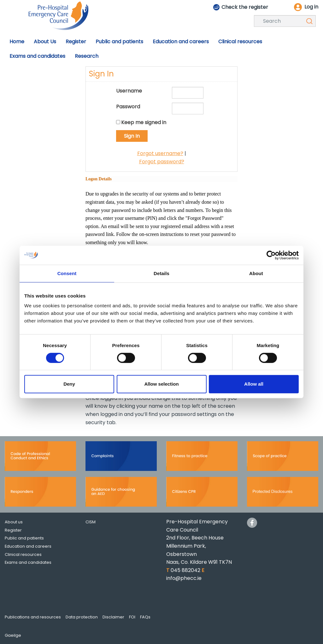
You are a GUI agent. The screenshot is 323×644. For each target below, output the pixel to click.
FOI (132, 617)
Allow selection (161, 384)
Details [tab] (161, 273)
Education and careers (28, 546)
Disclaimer (113, 617)
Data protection (82, 617)
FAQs (145, 617)
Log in (311, 7)
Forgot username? (160, 153)
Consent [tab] (67, 273)
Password (128, 107)
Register (13, 530)
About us (14, 522)
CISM (91, 522)
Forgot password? (162, 162)
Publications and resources (33, 617)
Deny (69, 384)
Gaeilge (13, 635)
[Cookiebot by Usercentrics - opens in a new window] (271, 255)
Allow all (254, 384)
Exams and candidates (28, 562)
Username (129, 91)
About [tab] (256, 273)
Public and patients (24, 538)
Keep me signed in (144, 122)
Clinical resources (23, 554)
